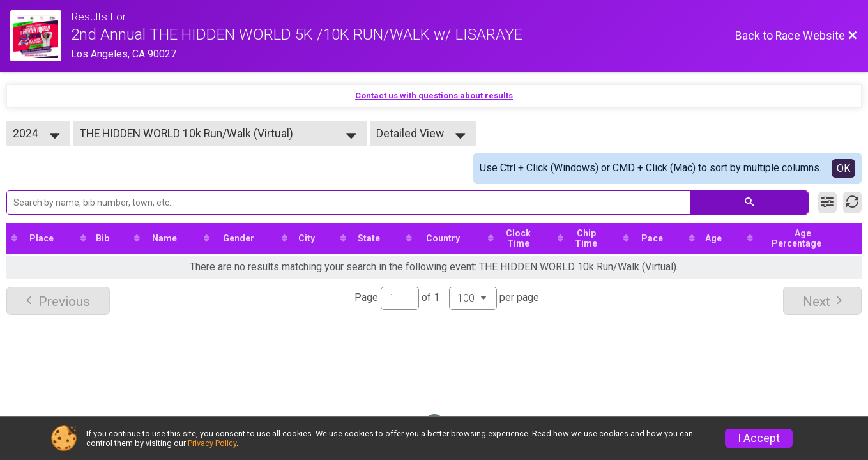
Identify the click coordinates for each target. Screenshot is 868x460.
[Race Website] (41, 36)
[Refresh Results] (852, 203)
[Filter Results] (827, 203)
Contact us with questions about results (434, 96)
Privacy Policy (212, 443)
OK (843, 168)
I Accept (759, 438)
